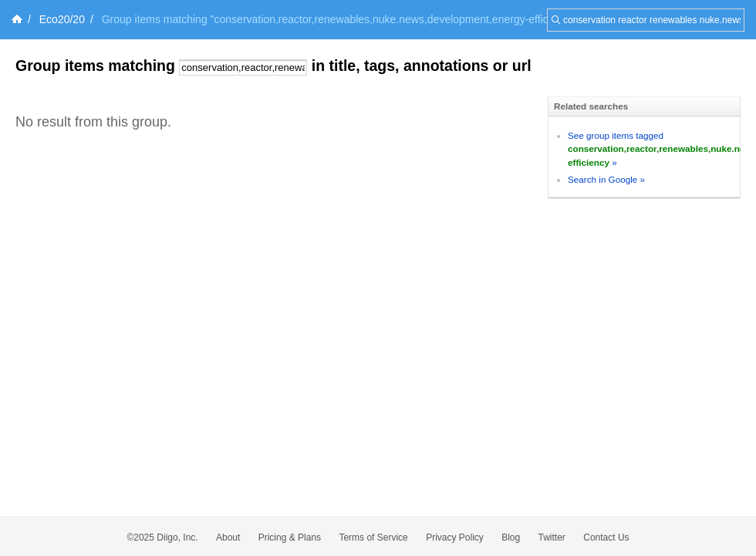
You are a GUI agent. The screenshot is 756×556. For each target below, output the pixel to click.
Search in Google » (606, 179)
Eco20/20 (62, 19)
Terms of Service (373, 537)
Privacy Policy (455, 537)
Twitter (552, 537)
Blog (511, 537)
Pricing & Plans (290, 537)
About (228, 537)
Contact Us (606, 537)
